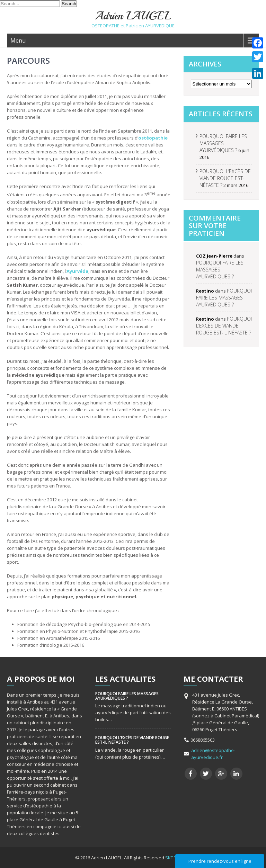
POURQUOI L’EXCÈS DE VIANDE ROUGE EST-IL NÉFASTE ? (225, 178)
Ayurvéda (77, 271)
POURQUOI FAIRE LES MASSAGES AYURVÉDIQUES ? (223, 143)
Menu (18, 41)
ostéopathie (153, 138)
